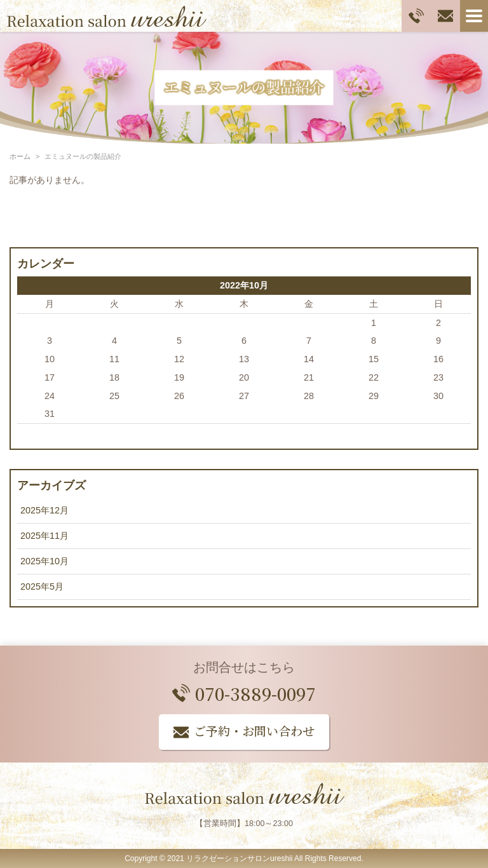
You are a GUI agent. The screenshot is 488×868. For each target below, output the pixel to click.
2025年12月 (44, 510)
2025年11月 (44, 536)
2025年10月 (44, 561)
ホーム (20, 156)
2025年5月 (42, 587)
